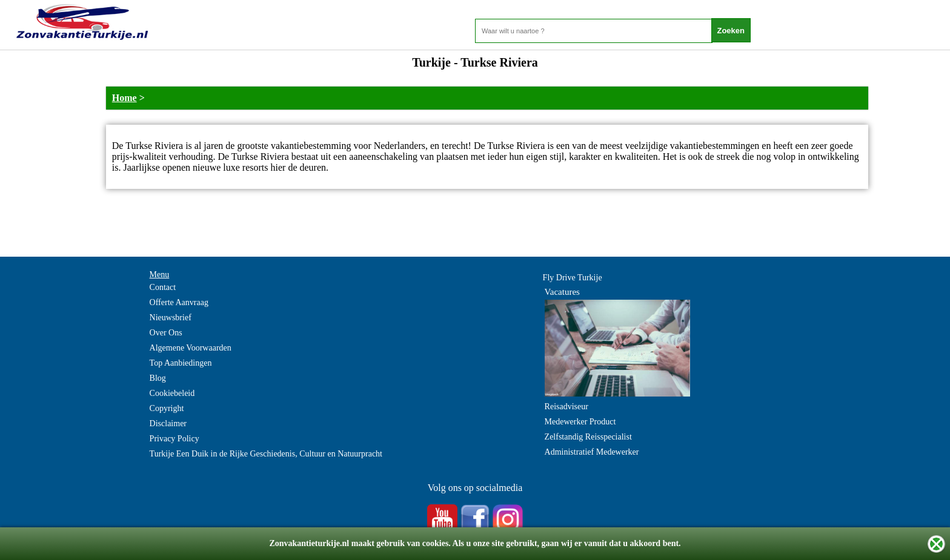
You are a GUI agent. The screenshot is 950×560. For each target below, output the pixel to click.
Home (125, 98)
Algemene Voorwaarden (191, 348)
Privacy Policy (174, 439)
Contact (163, 287)
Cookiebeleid (172, 393)
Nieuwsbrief (171, 318)
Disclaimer (168, 423)
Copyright (167, 408)
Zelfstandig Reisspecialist (588, 437)
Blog (158, 378)
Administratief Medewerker (592, 452)
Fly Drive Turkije (573, 278)
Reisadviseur (566, 407)
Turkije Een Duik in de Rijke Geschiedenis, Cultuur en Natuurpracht (266, 454)
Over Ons (166, 333)
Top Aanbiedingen (181, 363)
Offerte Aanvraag (179, 302)
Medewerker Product (580, 422)
